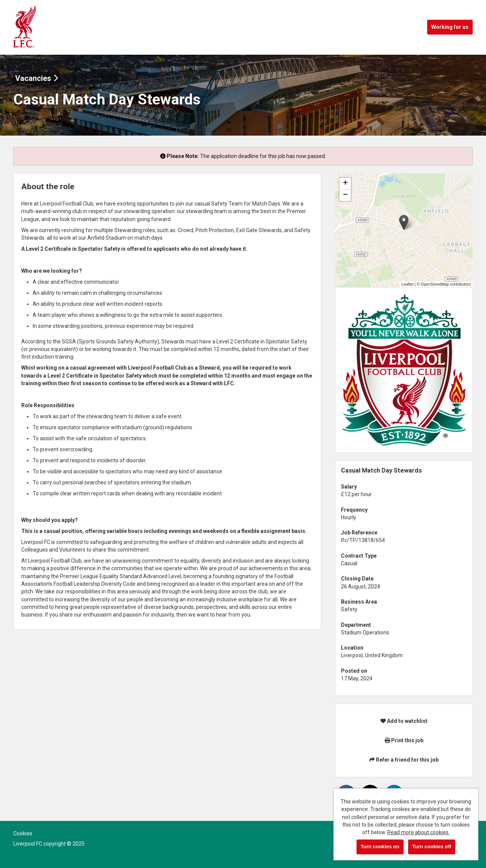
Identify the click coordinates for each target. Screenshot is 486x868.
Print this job (404, 740)
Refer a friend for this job (404, 760)
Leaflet (407, 284)
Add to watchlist (404, 721)
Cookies (23, 833)
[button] (404, 222)
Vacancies (37, 78)
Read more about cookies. (418, 832)
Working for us (450, 27)
